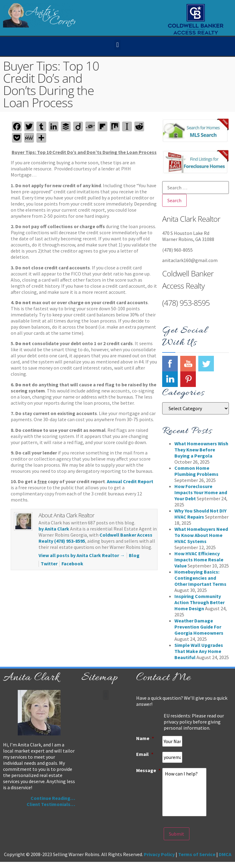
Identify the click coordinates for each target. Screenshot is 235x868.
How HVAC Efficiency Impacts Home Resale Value (199, 560)
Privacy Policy (159, 854)
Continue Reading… (53, 798)
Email (145, 754)
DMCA (225, 854)
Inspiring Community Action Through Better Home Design (200, 602)
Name (145, 738)
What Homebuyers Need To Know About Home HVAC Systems (201, 535)
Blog (134, 555)
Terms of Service (197, 854)
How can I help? (184, 792)
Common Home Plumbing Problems (196, 471)
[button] (117, 45)
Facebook (72, 563)
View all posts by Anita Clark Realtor (82, 555)
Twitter (49, 563)
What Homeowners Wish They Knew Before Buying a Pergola (201, 450)
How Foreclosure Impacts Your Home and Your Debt (201, 492)
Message (148, 770)
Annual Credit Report (130, 481)
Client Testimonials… (51, 804)
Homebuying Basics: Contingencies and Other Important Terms (200, 578)
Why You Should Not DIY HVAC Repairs (200, 514)
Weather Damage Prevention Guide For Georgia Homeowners (199, 627)
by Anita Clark (54, 529)
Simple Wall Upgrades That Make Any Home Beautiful (199, 651)
